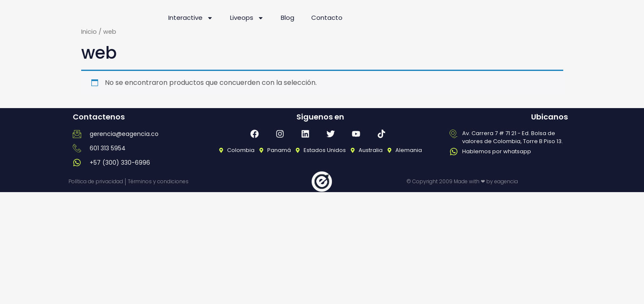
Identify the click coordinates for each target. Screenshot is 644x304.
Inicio (89, 32)
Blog (288, 18)
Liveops (247, 18)
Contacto (327, 18)
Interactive (191, 18)
